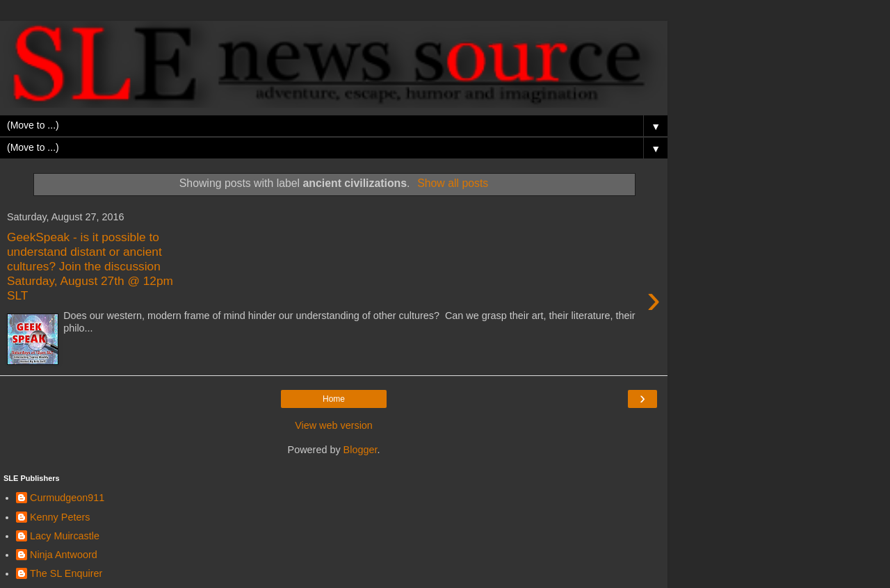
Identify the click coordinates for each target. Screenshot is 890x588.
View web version (334, 425)
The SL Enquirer (66, 573)
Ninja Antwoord (64, 555)
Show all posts (453, 183)
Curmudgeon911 (67, 498)
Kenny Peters (60, 517)
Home (334, 399)
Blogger (361, 450)
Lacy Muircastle (65, 536)
